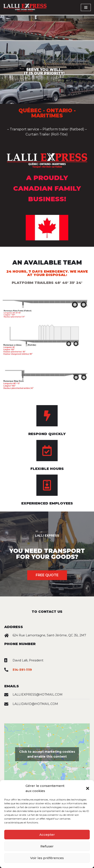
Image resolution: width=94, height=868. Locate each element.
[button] (88, 788)
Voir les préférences (47, 858)
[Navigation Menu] (86, 7)
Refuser (47, 846)
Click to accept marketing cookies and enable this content (47, 754)
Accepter (47, 835)
